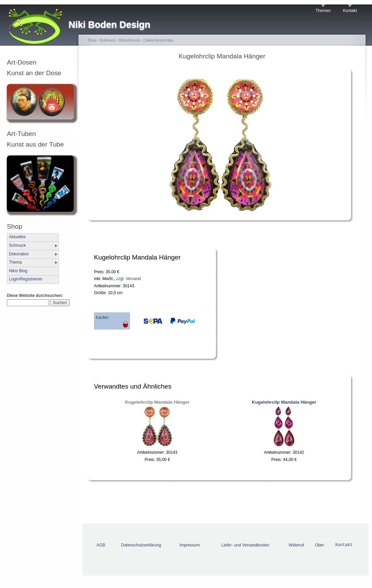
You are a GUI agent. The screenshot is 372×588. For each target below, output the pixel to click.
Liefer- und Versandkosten (245, 545)
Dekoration (19, 254)
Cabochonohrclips (158, 40)
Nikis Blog (18, 271)
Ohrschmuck (129, 40)
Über (320, 545)
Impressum (190, 545)
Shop (92, 40)
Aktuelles (17, 237)
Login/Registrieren (26, 279)
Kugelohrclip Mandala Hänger (157, 402)
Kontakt (350, 11)
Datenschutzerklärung (141, 545)
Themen (323, 11)
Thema (15, 262)
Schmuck (17, 245)
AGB (101, 545)
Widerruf (296, 545)
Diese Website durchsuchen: (35, 296)
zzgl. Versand (129, 279)
